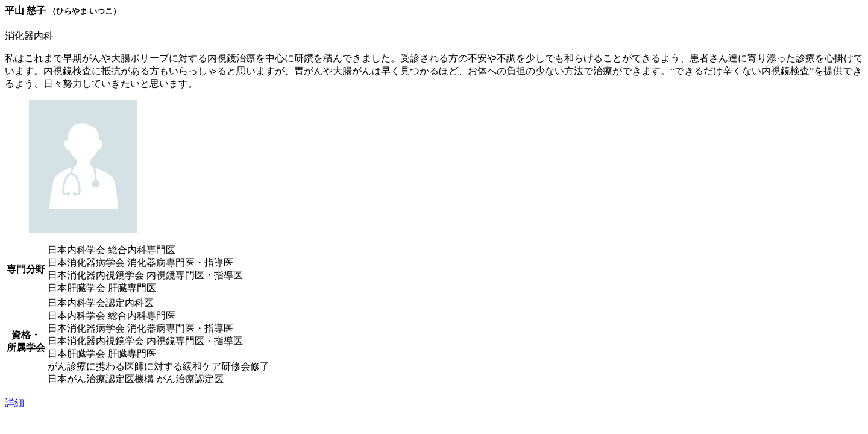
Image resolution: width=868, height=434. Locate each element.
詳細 (14, 403)
